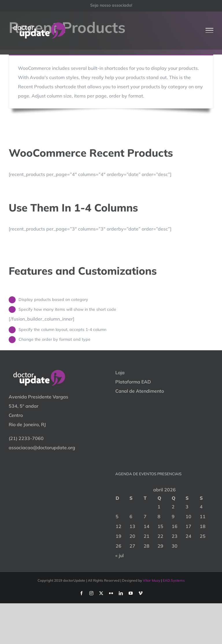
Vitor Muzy (151, 580)
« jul (120, 555)
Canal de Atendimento (140, 391)
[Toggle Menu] (210, 30)
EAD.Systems (174, 580)
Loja (120, 372)
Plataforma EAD (133, 382)
